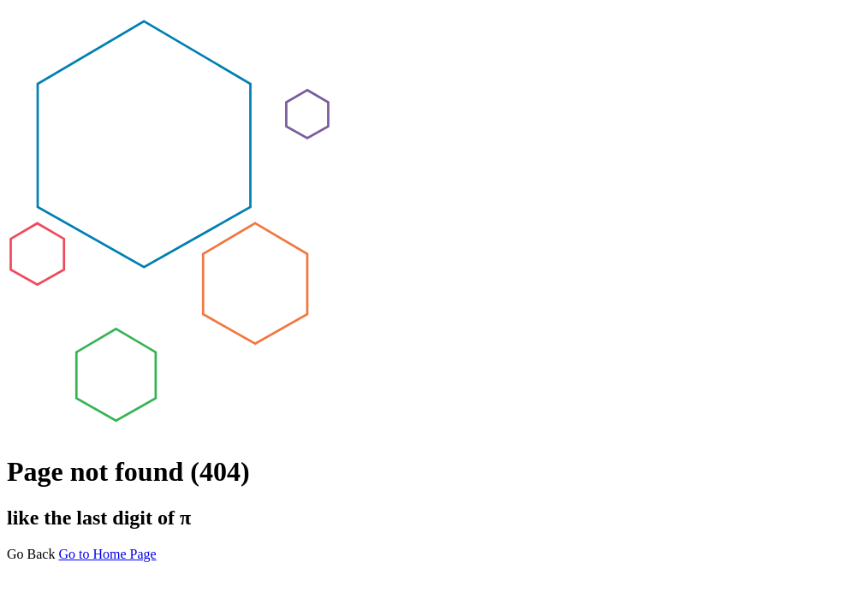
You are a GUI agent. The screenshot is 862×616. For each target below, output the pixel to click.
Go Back (31, 554)
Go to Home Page (107, 554)
